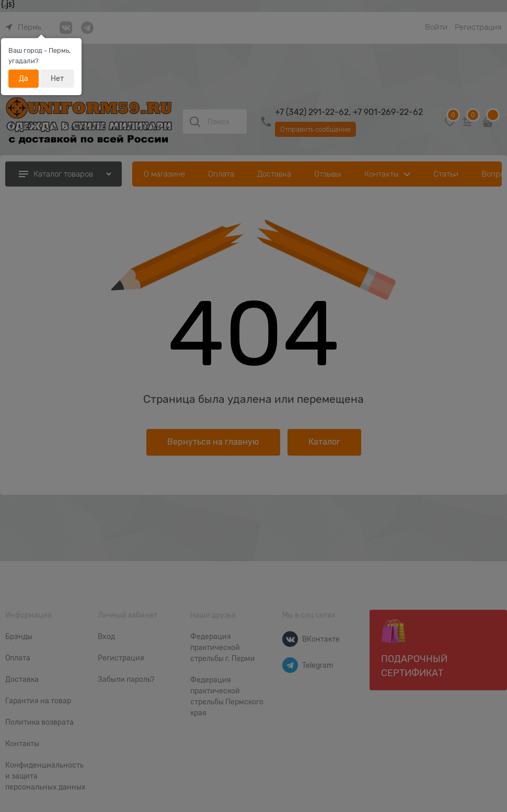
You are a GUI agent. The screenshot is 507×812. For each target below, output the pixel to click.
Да (24, 78)
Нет (57, 78)
